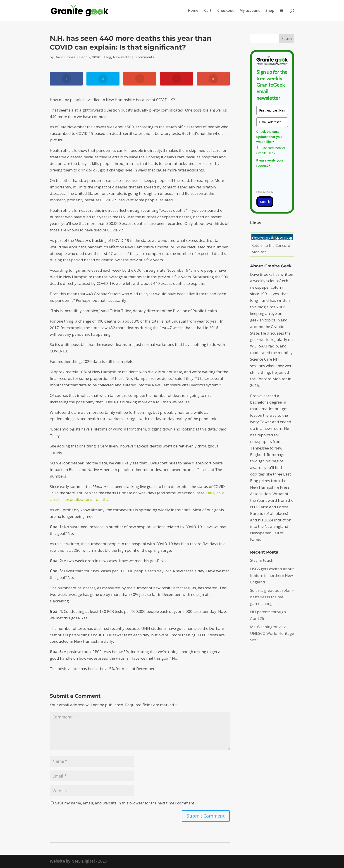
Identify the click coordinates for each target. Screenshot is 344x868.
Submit (265, 202)
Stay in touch (262, 560)
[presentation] (291, 178)
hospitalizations (78, 499)
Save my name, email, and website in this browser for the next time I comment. (125, 803)
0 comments (144, 57)
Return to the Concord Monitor (272, 245)
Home (193, 11)
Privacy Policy (265, 192)
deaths (102, 499)
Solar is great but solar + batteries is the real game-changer (272, 597)
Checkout (225, 11)
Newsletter (122, 57)
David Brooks (65, 57)
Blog (108, 57)
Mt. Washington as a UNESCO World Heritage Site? (272, 633)
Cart (208, 11)
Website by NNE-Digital (72, 861)
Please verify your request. (270, 163)
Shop (270, 11)
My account (250, 11)
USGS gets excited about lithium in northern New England (272, 575)
